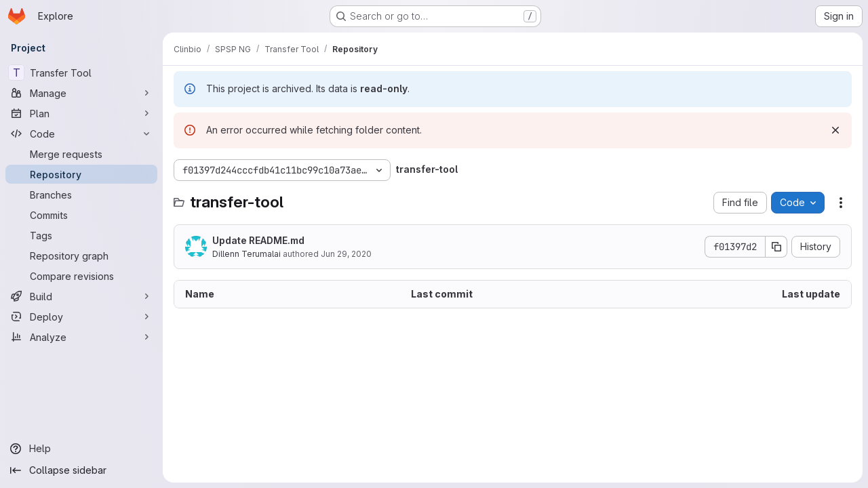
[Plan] (81, 113)
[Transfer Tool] (81, 73)
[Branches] (81, 195)
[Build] (81, 296)
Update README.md (258, 240)
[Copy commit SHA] (776, 247)
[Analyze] (81, 337)
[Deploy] (81, 317)
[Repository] (81, 174)
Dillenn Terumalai (246, 254)
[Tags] (81, 235)
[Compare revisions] (81, 276)
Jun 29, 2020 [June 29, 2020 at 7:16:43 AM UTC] (346, 254)
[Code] (81, 134)
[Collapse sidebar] (81, 470)
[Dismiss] (835, 130)
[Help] (81, 449)
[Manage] (81, 93)
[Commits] (81, 215)
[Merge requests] (81, 154)
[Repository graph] (81, 256)
